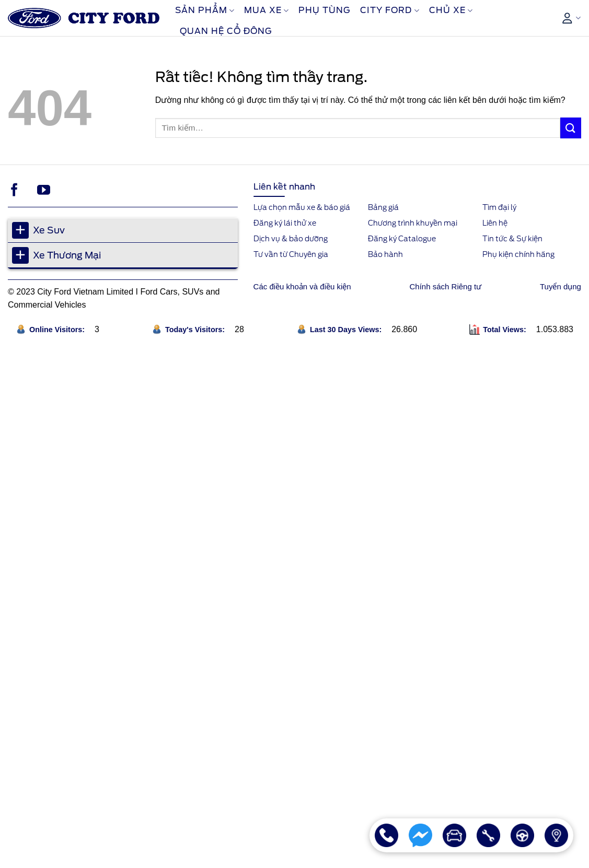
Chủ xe (451, 10)
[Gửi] (571, 128)
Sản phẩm (205, 10)
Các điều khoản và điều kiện (302, 286)
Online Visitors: (58, 330)
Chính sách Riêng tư (446, 286)
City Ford (390, 10)
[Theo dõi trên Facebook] (14, 191)
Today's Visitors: (196, 330)
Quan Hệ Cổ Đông (226, 31)
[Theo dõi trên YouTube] (44, 191)
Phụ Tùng (325, 10)
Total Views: (506, 330)
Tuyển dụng (561, 286)
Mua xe (267, 10)
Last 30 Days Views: (347, 330)
